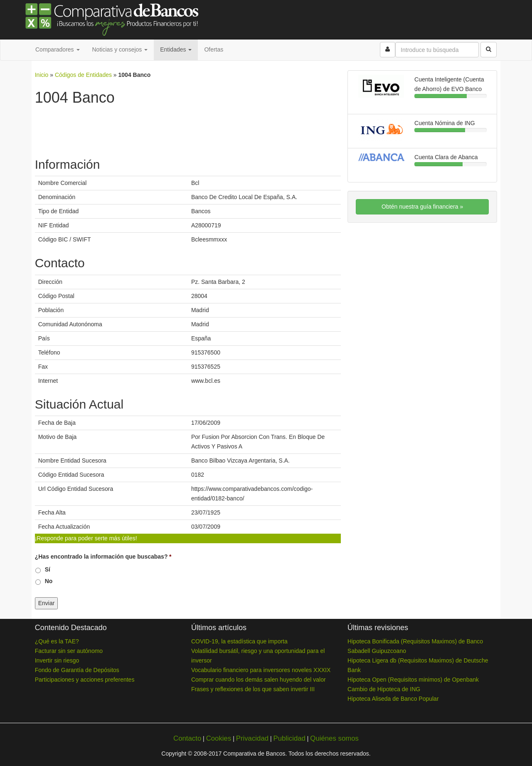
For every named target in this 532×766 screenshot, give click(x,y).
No (49, 581)
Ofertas (214, 49)
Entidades (176, 49)
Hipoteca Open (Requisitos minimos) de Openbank (413, 680)
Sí (48, 569)
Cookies (219, 738)
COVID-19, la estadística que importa (239, 641)
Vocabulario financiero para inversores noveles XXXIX (261, 670)
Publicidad (289, 738)
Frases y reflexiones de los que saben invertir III (253, 689)
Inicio (42, 75)
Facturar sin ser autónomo (69, 651)
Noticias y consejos (120, 49)
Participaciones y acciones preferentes (85, 680)
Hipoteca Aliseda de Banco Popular (393, 699)
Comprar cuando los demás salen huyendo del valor (259, 680)
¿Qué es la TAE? (57, 641)
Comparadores (58, 49)
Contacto (187, 738)
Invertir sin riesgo (57, 660)
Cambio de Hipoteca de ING (384, 689)
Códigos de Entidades (83, 75)
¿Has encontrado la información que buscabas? (103, 557)
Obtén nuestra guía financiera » (422, 207)
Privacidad (252, 738)
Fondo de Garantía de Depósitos (77, 670)
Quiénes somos (334, 738)
